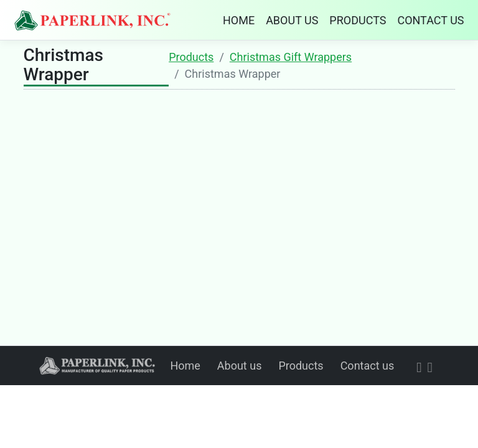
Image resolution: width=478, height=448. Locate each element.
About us (240, 366)
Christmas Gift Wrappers (291, 57)
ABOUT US (292, 20)
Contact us (368, 366)
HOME (239, 20)
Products (191, 57)
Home (185, 366)
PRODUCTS (358, 20)
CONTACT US (430, 20)
